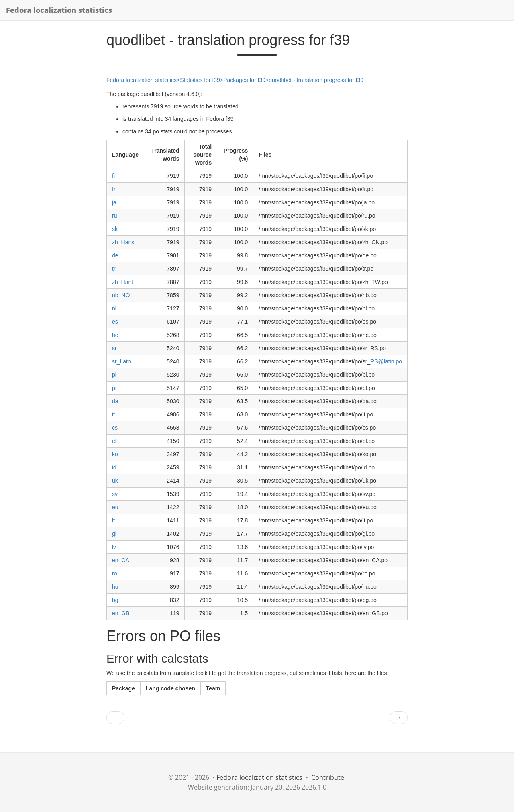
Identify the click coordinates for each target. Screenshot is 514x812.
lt (113, 520)
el (114, 441)
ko (115, 454)
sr (114, 348)
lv (114, 547)
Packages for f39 (244, 80)
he (115, 335)
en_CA (121, 560)
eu (115, 507)
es (115, 322)
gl (114, 534)
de (115, 255)
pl (114, 375)
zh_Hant (122, 282)
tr (114, 269)
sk (115, 229)
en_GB (121, 613)
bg (115, 600)
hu (115, 587)
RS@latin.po (386, 361)
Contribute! (328, 777)
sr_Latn (121, 361)
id (114, 467)
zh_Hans (123, 242)
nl (114, 308)
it (113, 414)
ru (114, 216)
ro (114, 573)
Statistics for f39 (200, 80)
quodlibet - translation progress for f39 (316, 80)
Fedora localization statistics (59, 10)
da (115, 401)
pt (114, 388)
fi (113, 176)
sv (115, 494)
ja (114, 202)
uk (115, 481)
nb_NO (121, 295)
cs (115, 428)
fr (114, 189)
